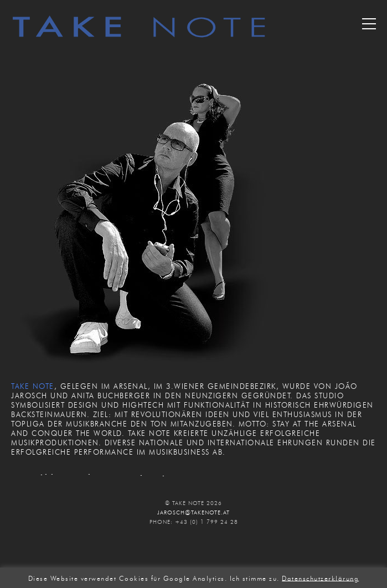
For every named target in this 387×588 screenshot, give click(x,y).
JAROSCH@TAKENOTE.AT (193, 512)
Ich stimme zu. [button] (255, 578)
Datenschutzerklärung (320, 578)
